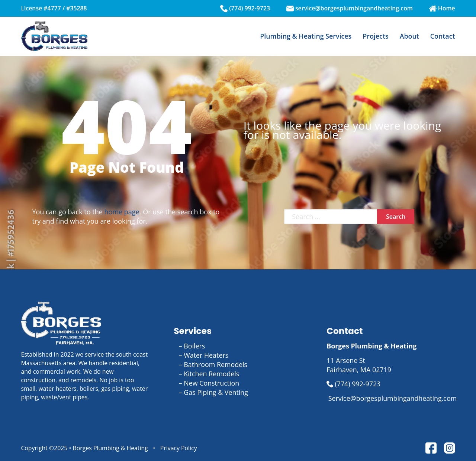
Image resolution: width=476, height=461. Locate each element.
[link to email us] (391, 398)
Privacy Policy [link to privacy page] (179, 448)
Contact (443, 36)
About (409, 36)
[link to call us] (391, 384)
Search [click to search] (396, 217)
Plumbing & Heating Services (306, 36)
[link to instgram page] (450, 448)
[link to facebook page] (431, 448)
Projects (375, 36)
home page (122, 212)
